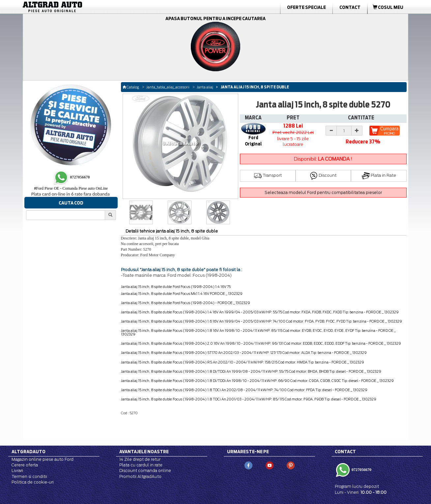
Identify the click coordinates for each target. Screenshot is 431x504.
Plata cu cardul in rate (141, 465)
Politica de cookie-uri (33, 482)
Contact (350, 7)
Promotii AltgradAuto (140, 476)
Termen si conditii (29, 476)
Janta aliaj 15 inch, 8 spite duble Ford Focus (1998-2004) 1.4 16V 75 (176, 287)
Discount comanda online (145, 471)
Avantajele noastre (144, 452)
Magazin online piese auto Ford (43, 459)
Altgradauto (29, 452)
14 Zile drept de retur (140, 459)
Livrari (17, 471)
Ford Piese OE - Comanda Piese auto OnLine (71, 188)
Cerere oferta (25, 465)
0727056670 (361, 470)
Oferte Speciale (306, 7)
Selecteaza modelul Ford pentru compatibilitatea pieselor (323, 192)
